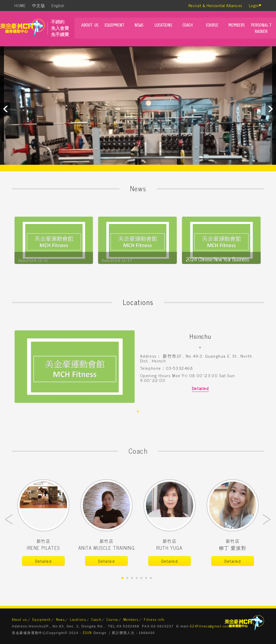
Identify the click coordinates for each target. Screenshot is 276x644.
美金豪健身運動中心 (244, 623)
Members (236, 25)
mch (24, 29)
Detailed (200, 388)
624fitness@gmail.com (210, 626)
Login (254, 5)
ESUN (87, 633)
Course (212, 25)
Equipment (114, 25)
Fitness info (154, 619)
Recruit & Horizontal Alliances (215, 5)
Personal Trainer (261, 28)
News (139, 25)
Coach (188, 25)
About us (90, 25)
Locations (163, 25)
